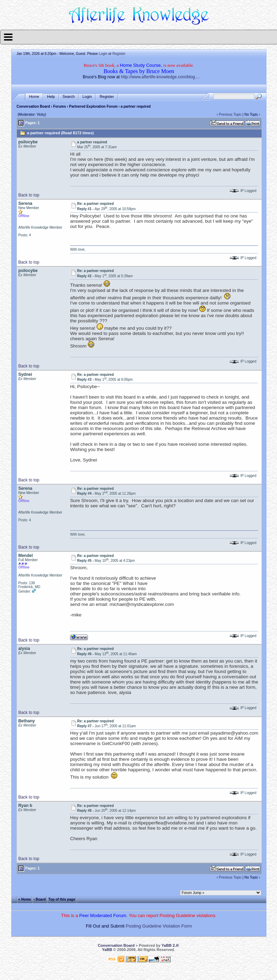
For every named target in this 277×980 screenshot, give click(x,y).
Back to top (29, 195)
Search (69, 97)
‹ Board (40, 899)
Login (103, 54)
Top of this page (62, 899)
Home (34, 97)
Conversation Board (33, 106)
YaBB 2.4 (170, 945)
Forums (60, 106)
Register (119, 54)
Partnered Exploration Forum (93, 106)
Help (51, 97)
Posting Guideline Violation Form (159, 926)
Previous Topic (230, 115)
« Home (25, 899)
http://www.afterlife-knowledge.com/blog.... (160, 77)
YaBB (107, 950)
